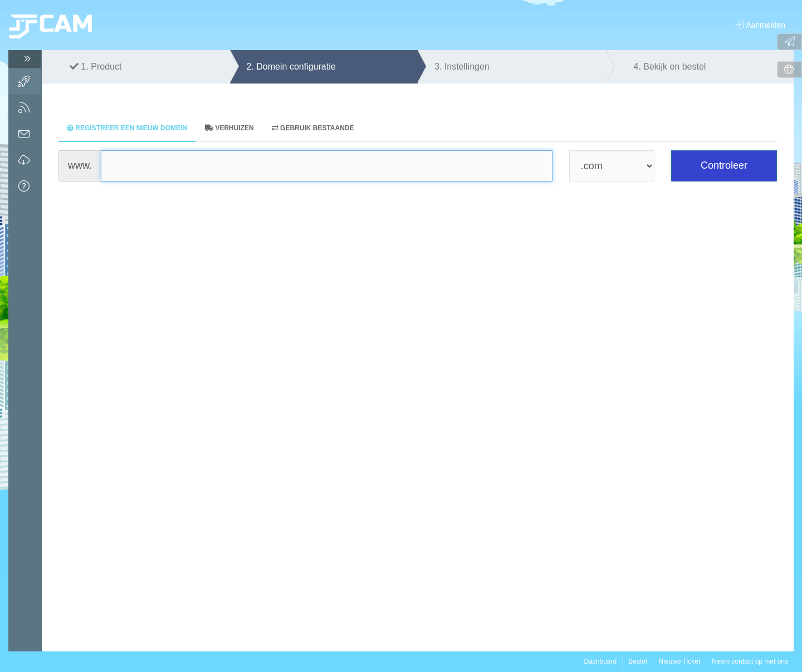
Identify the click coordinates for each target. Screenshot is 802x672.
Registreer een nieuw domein (127, 128)
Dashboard (600, 661)
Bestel (637, 661)
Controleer (724, 165)
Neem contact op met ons (750, 661)
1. (96, 67)
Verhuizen (229, 128)
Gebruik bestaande (313, 128)
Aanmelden (761, 25)
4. (670, 67)
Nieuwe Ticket (680, 661)
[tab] (127, 129)
